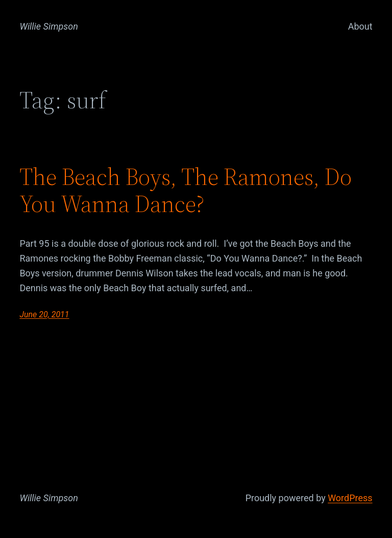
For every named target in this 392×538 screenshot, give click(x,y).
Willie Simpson (49, 26)
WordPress (350, 498)
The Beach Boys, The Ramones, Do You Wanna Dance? (186, 190)
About (360, 26)
